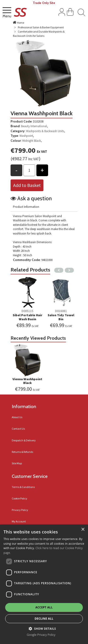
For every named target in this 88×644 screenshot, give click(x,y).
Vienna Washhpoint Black (27, 381)
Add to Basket (27, 185)
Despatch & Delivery (24, 440)
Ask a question (35, 198)
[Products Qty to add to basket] (29, 170)
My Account (19, 521)
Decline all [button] (44, 619)
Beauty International (34, 126)
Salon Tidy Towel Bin (61, 317)
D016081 (61, 311)
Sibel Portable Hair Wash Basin (27, 317)
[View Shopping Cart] (70, 13)
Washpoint (26, 136)
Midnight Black (32, 141)
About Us (17, 417)
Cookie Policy (19, 498)
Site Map (17, 463)
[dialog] (44, 584)
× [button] (83, 530)
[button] (44, 628)
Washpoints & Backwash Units (45, 131)
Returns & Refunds (22, 452)
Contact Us (18, 429)
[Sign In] (62, 13)
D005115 (27, 311)
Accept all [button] (44, 607)
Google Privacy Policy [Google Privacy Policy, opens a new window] (41, 635)
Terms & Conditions (23, 487)
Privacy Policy (20, 510)
